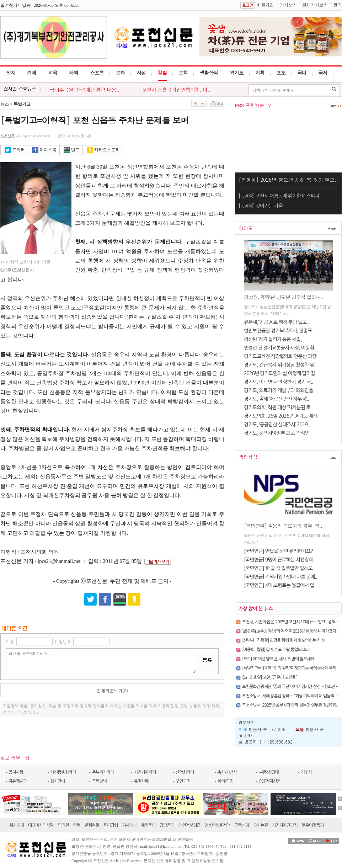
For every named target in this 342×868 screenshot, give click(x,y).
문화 (120, 73)
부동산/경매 (269, 772)
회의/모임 (226, 781)
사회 (74, 73)
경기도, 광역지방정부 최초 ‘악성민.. (278, 433)
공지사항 (16, 772)
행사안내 (58, 781)
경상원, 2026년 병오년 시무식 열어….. (284, 297)
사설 (141, 73)
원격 (337, 5)
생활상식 (209, 73)
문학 (183, 73)
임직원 (63, 825)
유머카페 (141, 781)
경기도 (237, 73)
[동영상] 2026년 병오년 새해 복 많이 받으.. (288, 180)
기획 (260, 73)
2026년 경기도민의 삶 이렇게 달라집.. (280, 373)
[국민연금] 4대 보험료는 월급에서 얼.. (280, 585)
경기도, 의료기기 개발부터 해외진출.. (280, 390)
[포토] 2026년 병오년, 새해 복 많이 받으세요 (278, 659)
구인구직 (183, 781)
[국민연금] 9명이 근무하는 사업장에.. (280, 560)
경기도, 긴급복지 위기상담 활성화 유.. (280, 365)
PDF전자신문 (270, 781)
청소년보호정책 (217, 825)
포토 (281, 73)
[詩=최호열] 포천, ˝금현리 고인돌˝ (269, 677)
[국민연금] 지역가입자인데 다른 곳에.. (280, 577)
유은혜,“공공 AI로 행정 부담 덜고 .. (277, 322)
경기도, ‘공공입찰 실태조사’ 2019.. (277, 425)
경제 (32, 73)
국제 (323, 73)
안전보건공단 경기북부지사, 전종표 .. (280, 331)
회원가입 (265, 5)
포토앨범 (99, 781)
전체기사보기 (315, 5)
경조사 (307, 772)
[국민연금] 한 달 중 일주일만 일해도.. (279, 568)
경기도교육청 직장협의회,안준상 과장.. (281, 356)
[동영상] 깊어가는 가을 (260, 206)
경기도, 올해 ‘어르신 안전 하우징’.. (276, 399)
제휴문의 (148, 825)
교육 (53, 73)
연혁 (77, 825)
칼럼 (162, 73)
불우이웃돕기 (313, 825)
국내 (302, 73)
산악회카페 (185, 772)
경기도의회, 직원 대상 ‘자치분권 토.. (278, 408)
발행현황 (92, 825)
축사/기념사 (227, 772)
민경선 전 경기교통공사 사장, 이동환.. (280, 348)
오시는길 (260, 825)
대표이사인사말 (41, 825)
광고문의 (167, 825)
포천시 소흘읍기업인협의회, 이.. (176, 90)
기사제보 (129, 825)
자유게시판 (18, 781)
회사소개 (17, 825)
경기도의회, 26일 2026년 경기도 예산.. (282, 416)
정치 (11, 73)
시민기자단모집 (285, 825)
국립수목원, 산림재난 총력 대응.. (85, 90)
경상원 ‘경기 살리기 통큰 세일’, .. (275, 339)
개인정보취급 (189, 825)
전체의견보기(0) (112, 690)
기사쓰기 (288, 5)
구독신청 (242, 825)
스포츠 (97, 73)
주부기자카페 (103, 772)
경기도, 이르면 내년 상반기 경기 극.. (279, 382)
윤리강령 (110, 825)
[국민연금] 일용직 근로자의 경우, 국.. (283, 526)
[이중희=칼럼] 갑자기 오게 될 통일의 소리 (276, 650)
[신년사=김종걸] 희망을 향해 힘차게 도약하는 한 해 (284, 640)
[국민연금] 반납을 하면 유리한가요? (278, 551)
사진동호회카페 (63, 772)
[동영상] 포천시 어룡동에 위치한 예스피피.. (280, 196)
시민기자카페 (145, 772)
